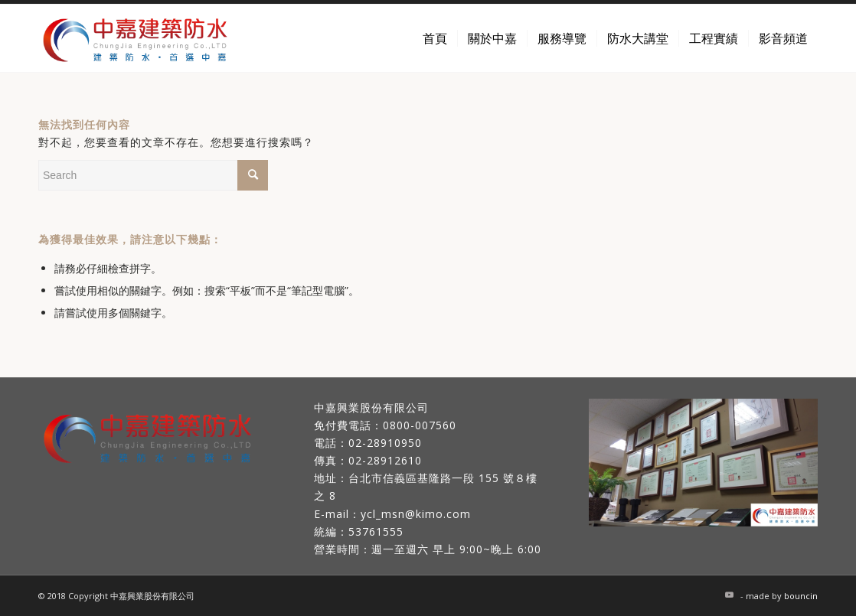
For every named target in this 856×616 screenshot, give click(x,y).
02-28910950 (385, 443)
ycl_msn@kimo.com (416, 514)
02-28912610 (385, 460)
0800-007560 (420, 425)
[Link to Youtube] (729, 595)
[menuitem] (435, 38)
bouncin (801, 596)
